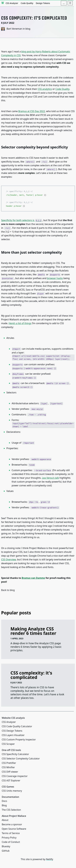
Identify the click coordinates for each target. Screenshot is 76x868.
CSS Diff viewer (10, 772)
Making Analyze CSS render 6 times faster (33, 631)
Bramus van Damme (33, 578)
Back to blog (8, 590)
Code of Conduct (11, 842)
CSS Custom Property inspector (19, 740)
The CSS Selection (11, 810)
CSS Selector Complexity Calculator (21, 759)
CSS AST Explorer (11, 780)
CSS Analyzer (12, 3)
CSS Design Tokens (12, 731)
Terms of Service (11, 833)
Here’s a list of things (20, 323)
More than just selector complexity (32, 252)
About (5, 820)
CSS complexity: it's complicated (31, 675)
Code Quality (27, 3)
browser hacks (55, 278)
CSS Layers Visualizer (13, 735)
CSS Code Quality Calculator (17, 726)
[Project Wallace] (3, 3)
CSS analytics (45, 89)
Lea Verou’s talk (50, 478)
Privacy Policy (9, 838)
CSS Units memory (12, 791)
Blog (4, 805)
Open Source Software (14, 829)
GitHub (6, 851)
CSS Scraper (8, 744)
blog (28, 29)
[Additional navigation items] (64, 3)
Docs (4, 801)
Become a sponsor (12, 824)
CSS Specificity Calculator (15, 754)
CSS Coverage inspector (15, 776)
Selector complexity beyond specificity (35, 147)
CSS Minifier (8, 767)
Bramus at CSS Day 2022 (32, 111)
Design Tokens (43, 3)
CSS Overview (9, 559)
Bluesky (6, 846)
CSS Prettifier (9, 763)
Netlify (50, 859)
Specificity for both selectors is (22, 220)
